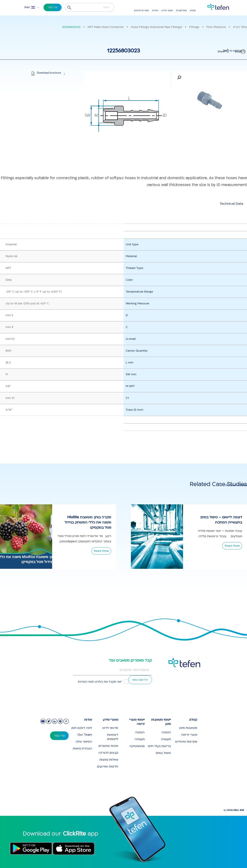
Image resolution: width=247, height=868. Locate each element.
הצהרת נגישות (82, 748)
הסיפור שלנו (84, 742)
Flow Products (216, 27)
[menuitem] (29, 7)
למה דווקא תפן (82, 728)
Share (221, 52)
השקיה (166, 732)
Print (238, 52)
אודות (155, 11)
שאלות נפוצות (109, 760)
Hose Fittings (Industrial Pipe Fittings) (157, 27)
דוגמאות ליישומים (113, 737)
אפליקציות (181, 11)
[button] (179, 78)
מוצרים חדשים (141, 11)
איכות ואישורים (108, 746)
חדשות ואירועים (108, 767)
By (234, 810)
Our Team (85, 735)
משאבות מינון (188, 728)
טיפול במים (163, 753)
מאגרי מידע (111, 720)
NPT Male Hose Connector (106, 27)
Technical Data (231, 204)
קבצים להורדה (108, 753)
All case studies (236, 485)
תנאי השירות (86, 682)
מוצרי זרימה (189, 735)
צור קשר (53, 7)
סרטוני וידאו (110, 728)
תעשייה (166, 739)
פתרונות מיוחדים (186, 742)
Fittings (194, 27)
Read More (101, 551)
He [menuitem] (27, 7)
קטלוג (193, 11)
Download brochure (49, 73)
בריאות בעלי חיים (159, 746)
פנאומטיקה (137, 746)
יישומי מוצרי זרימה (137, 722)
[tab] (231, 204)
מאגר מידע (167, 11)
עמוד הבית (240, 27)
